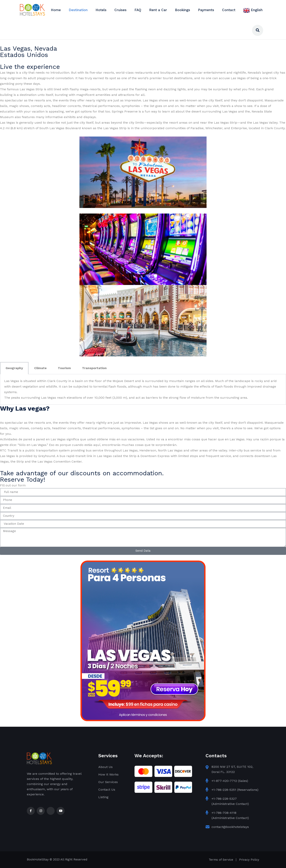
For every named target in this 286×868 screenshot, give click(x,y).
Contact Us (107, 790)
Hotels (101, 10)
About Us (105, 767)
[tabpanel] (143, 389)
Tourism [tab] (64, 368)
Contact (229, 10)
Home (56, 10)
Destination (78, 10)
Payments (206, 10)
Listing (103, 797)
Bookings (183, 10)
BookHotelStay (38, 859)
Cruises (120, 10)
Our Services (108, 782)
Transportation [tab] (94, 368)
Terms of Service (221, 860)
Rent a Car (158, 10)
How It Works (108, 774)
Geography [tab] (14, 368)
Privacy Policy (249, 860)
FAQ (138, 10)
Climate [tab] (40, 368)
